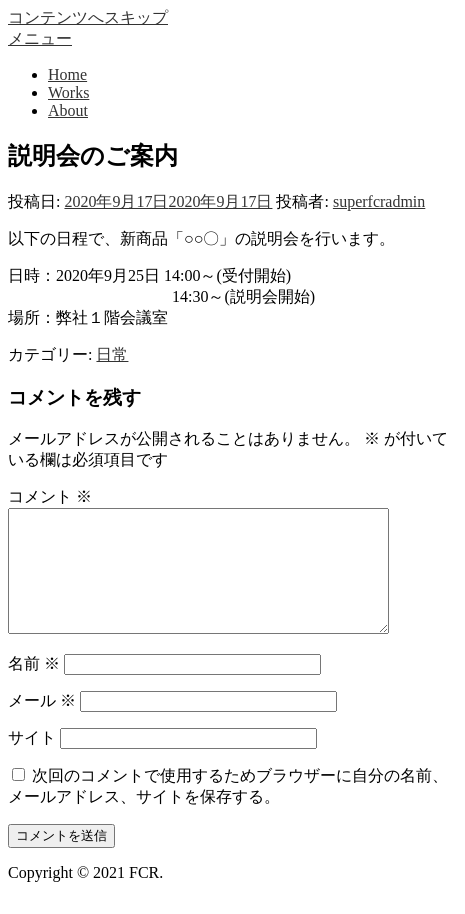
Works (68, 92)
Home (67, 74)
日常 (112, 354)
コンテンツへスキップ (88, 17)
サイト (32, 761)
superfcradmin (379, 201)
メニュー (40, 38)
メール (42, 724)
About (68, 110)
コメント (50, 496)
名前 (34, 687)
